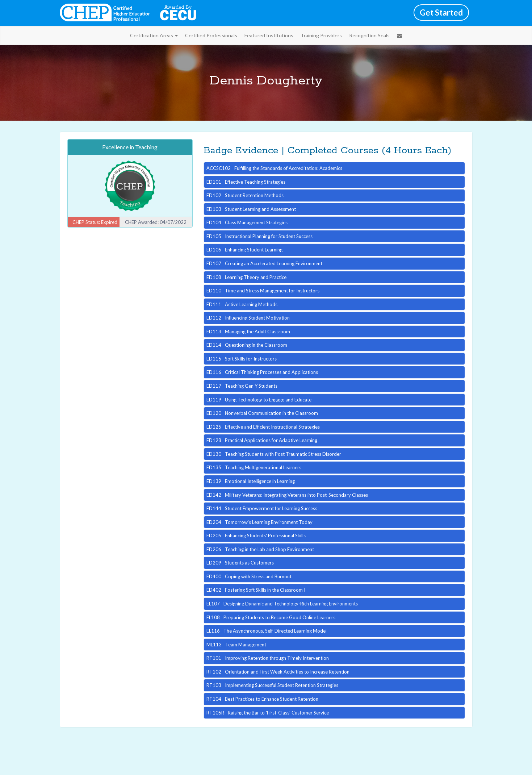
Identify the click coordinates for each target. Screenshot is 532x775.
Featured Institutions (269, 35)
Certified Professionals (211, 35)
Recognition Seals (369, 35)
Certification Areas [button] (154, 35)
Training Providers (321, 35)
